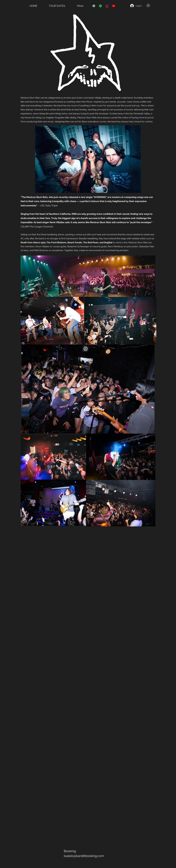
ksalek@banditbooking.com (84, 856)
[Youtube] (114, 6)
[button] (150, 5)
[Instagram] (107, 6)
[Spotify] (100, 6)
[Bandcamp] (94, 6)
